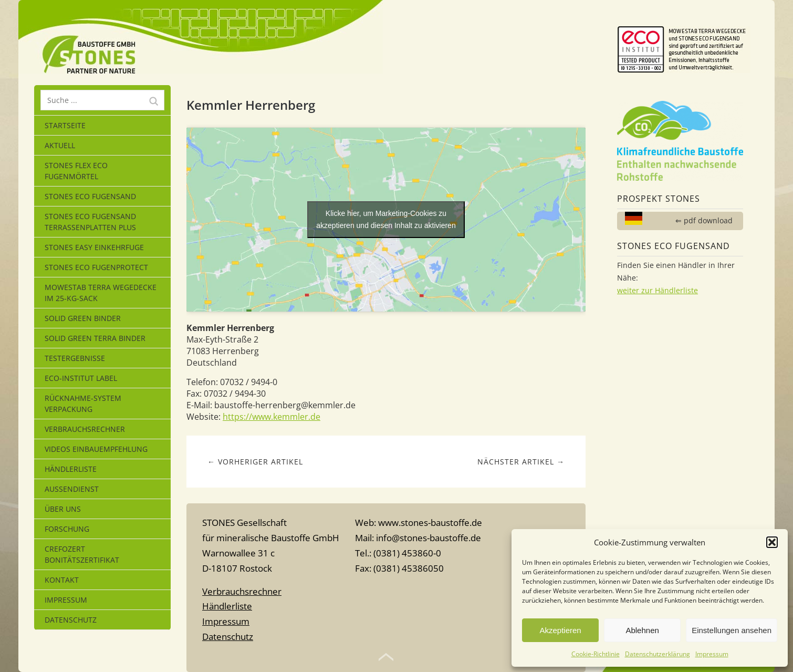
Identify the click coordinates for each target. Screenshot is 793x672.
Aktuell (60, 145)
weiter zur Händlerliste (658, 290)
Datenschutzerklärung (658, 654)
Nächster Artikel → (521, 462)
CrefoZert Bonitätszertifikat (82, 554)
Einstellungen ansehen (732, 630)
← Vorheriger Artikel (255, 462)
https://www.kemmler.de (272, 417)
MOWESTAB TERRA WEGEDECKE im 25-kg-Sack (101, 293)
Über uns (63, 509)
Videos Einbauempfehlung (96, 449)
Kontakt (62, 580)
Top (386, 657)
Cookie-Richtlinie (596, 654)
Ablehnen (642, 630)
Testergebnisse (75, 358)
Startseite (65, 125)
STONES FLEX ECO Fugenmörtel (76, 171)
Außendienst (72, 489)
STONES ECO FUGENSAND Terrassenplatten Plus (90, 222)
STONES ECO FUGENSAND (90, 196)
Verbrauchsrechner (85, 429)
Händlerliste (71, 469)
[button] (772, 542)
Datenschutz (71, 620)
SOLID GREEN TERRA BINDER (95, 338)
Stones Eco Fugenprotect (96, 267)
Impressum (712, 654)
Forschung (67, 529)
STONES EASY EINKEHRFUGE (94, 247)
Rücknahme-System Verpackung (83, 404)
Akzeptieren (560, 630)
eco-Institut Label (81, 378)
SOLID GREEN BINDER (83, 318)
